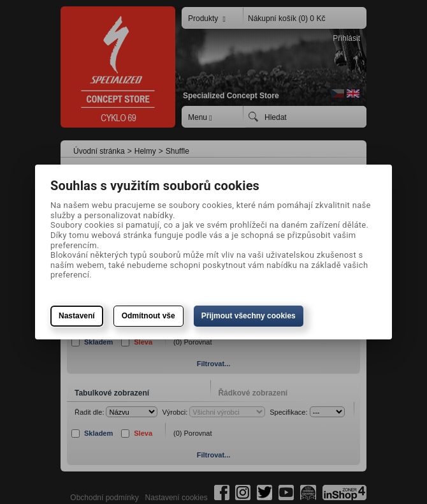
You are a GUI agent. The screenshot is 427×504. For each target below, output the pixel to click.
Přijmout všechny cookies (249, 316)
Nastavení (77, 316)
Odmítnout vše (148, 316)
